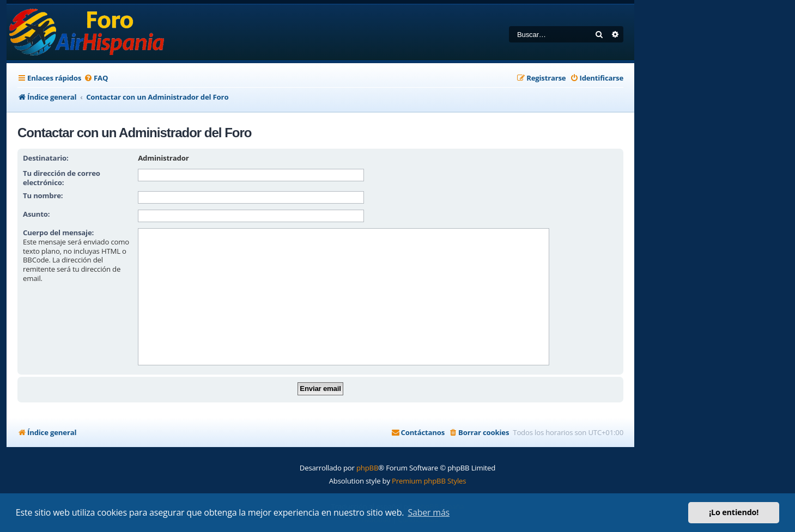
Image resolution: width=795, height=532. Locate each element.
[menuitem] (96, 78)
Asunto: (36, 214)
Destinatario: (46, 158)
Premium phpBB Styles (429, 481)
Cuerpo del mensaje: (58, 233)
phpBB (367, 468)
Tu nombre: (43, 195)
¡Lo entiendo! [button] (734, 512)
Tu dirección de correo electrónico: (62, 178)
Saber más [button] (429, 512)
